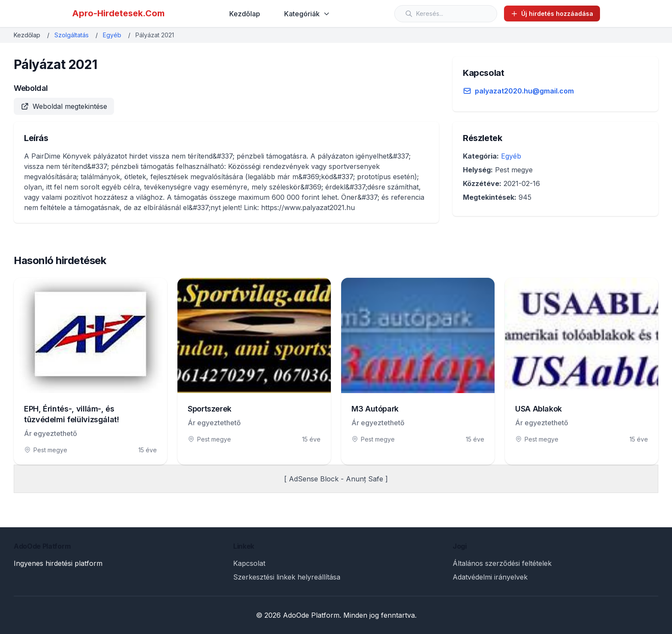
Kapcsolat (249, 563)
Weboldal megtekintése (64, 106)
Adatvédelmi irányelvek (490, 577)
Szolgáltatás (72, 35)
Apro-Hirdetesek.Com (118, 13)
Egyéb (112, 35)
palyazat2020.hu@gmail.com (524, 91)
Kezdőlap (245, 14)
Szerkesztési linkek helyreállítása (287, 577)
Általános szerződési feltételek (502, 563)
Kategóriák (307, 14)
